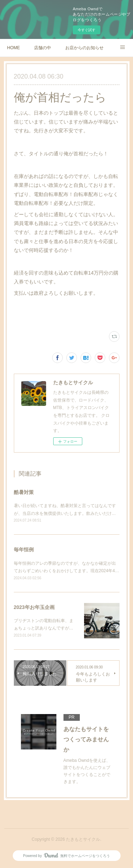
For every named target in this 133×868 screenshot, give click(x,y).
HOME (13, 48)
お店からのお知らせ (84, 48)
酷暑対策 (24, 492)
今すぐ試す (87, 30)
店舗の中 (43, 48)
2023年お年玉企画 (34, 607)
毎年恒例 (24, 550)
